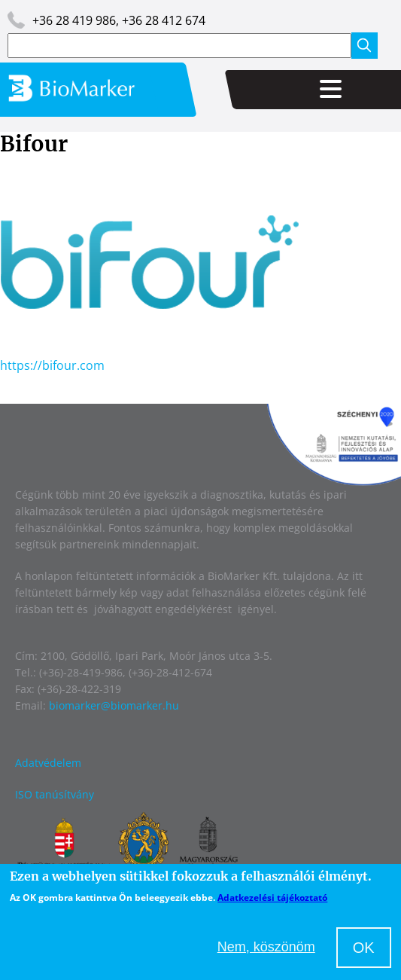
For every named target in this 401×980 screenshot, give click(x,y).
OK (364, 948)
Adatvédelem (48, 763)
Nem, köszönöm (266, 947)
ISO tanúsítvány (55, 794)
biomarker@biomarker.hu (114, 705)
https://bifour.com (52, 365)
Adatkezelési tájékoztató (272, 898)
